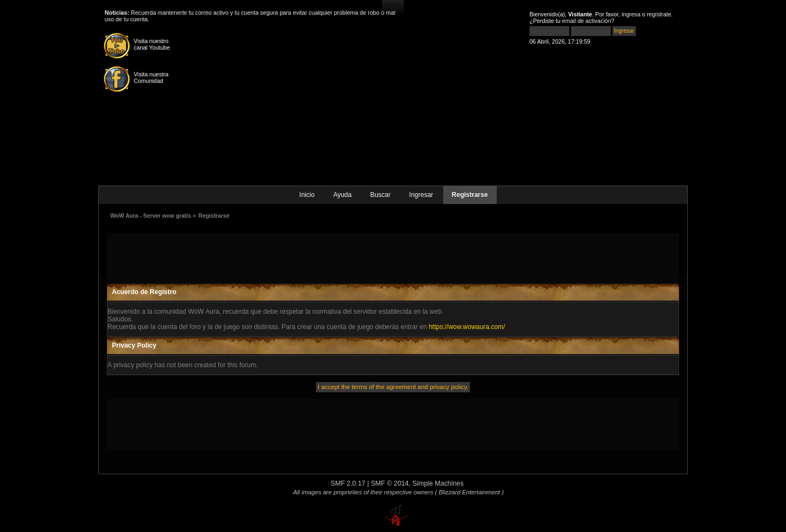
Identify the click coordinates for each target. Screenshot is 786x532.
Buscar (380, 195)
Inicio (307, 195)
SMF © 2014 (389, 483)
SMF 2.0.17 (348, 483)
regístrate (659, 14)
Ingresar (421, 195)
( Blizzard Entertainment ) (469, 492)
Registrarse (470, 195)
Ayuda (342, 195)
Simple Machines (438, 483)
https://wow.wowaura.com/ (467, 327)
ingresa (631, 14)
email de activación (587, 21)
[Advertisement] (393, 258)
